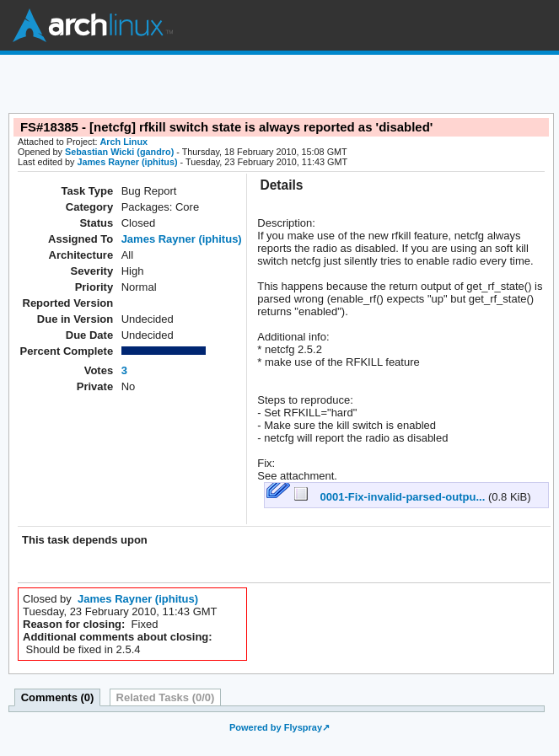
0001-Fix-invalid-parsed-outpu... (391, 497)
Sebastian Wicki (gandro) (119, 152)
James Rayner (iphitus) (127, 162)
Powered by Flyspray (276, 727)
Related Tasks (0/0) (166, 697)
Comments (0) (58, 697)
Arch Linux (93, 25)
